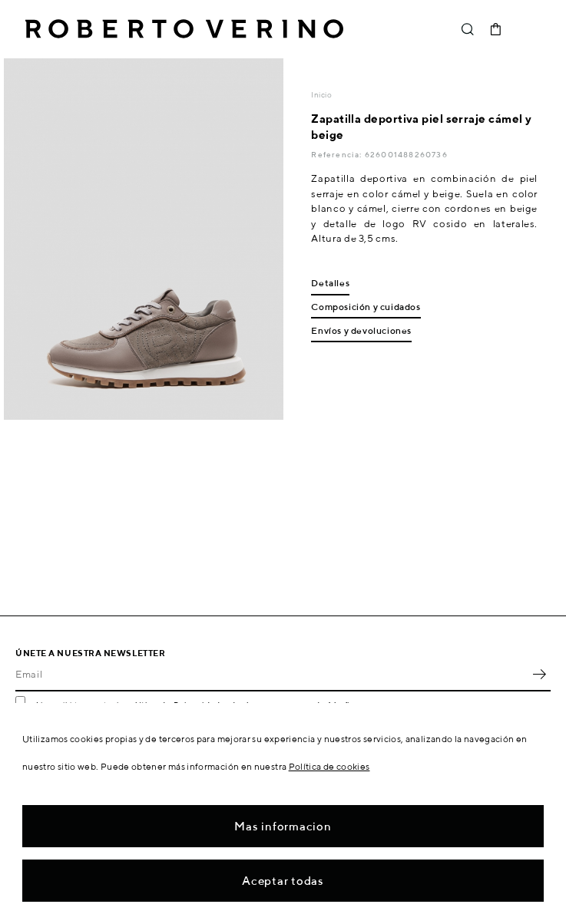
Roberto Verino (184, 29)
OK (539, 675)
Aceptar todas (283, 881)
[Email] (271, 675)
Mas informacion (283, 826)
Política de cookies (329, 766)
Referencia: (338, 154)
